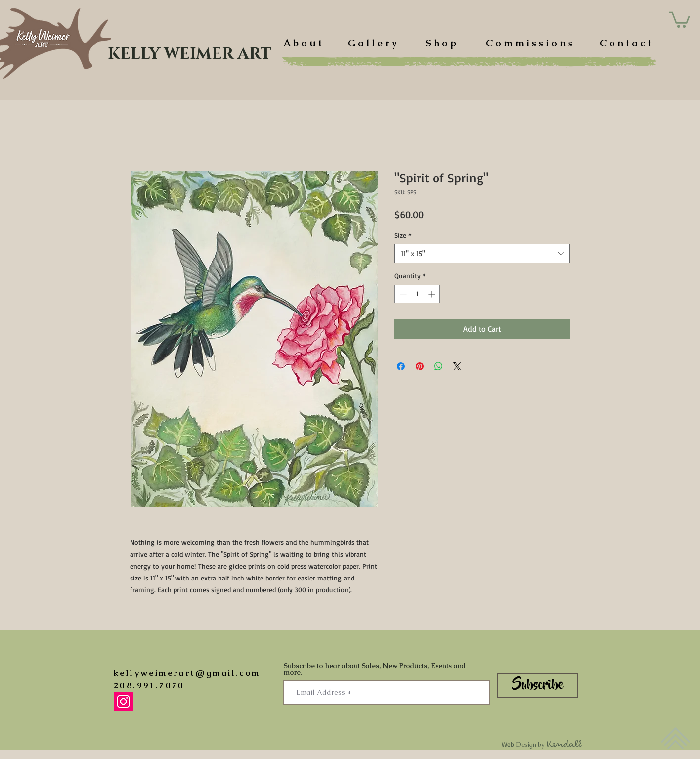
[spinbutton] (417, 294)
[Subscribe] (537, 686)
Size (403, 235)
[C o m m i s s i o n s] (529, 43)
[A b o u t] (303, 43)
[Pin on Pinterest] (420, 366)
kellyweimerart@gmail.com (187, 673)
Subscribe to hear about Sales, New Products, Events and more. (375, 669)
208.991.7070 (149, 685)
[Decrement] (402, 294)
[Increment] (432, 294)
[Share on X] (457, 366)
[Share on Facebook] (401, 366)
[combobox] (482, 253)
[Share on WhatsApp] (438, 366)
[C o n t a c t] (625, 43)
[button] (679, 19)
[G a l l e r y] (372, 43)
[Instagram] (123, 701)
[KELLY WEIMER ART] (190, 54)
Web (542, 744)
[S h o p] (441, 43)
